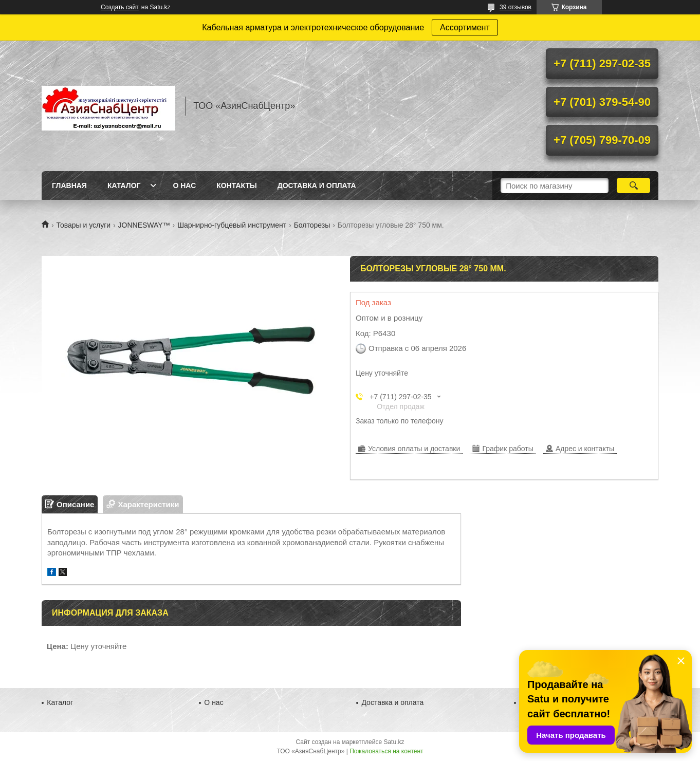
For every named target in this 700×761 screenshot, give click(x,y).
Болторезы (312, 225)
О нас (184, 185)
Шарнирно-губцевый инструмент (232, 225)
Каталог (124, 185)
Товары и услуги (83, 225)
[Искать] (633, 185)
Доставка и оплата (317, 185)
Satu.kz (394, 742)
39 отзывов (515, 7)
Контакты (236, 185)
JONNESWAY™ (144, 225)
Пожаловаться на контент (386, 751)
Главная (69, 185)
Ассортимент (465, 27)
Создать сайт (120, 7)
